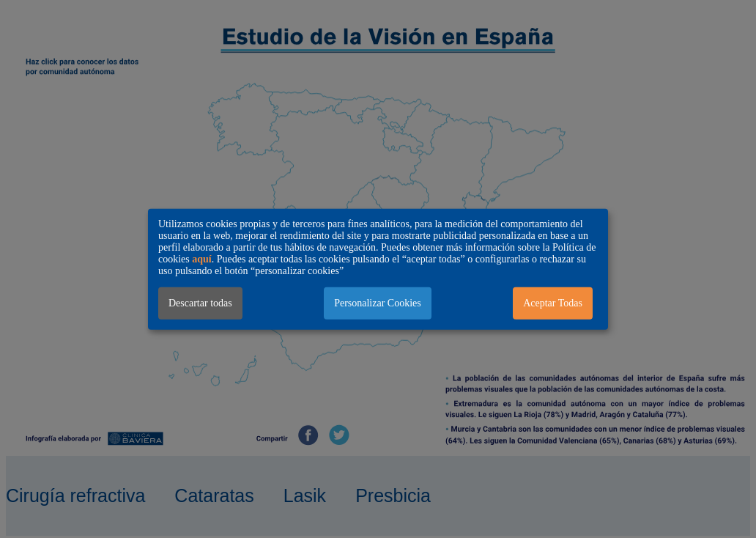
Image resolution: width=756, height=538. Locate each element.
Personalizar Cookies (378, 302)
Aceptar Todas (553, 302)
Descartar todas (200, 302)
